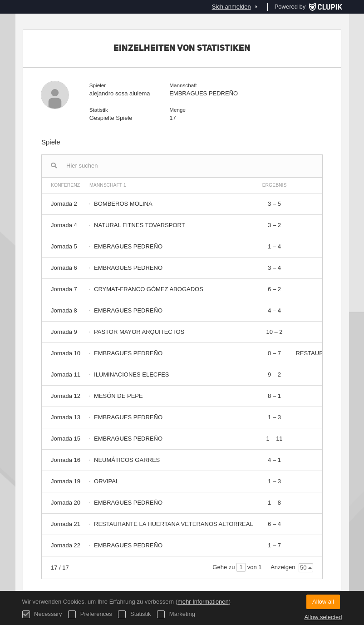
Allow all (323, 602)
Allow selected (323, 617)
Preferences (90, 614)
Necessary (42, 614)
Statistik (134, 614)
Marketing (176, 614)
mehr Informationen (203, 602)
